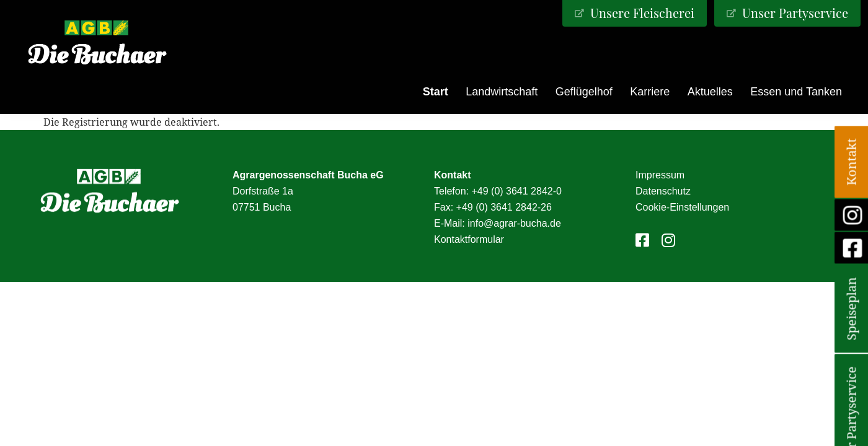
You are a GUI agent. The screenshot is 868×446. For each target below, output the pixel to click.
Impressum (660, 175)
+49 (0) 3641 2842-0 (516, 191)
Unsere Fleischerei (641, 13)
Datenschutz (663, 191)
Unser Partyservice (794, 13)
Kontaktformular (469, 239)
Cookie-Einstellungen (682, 207)
